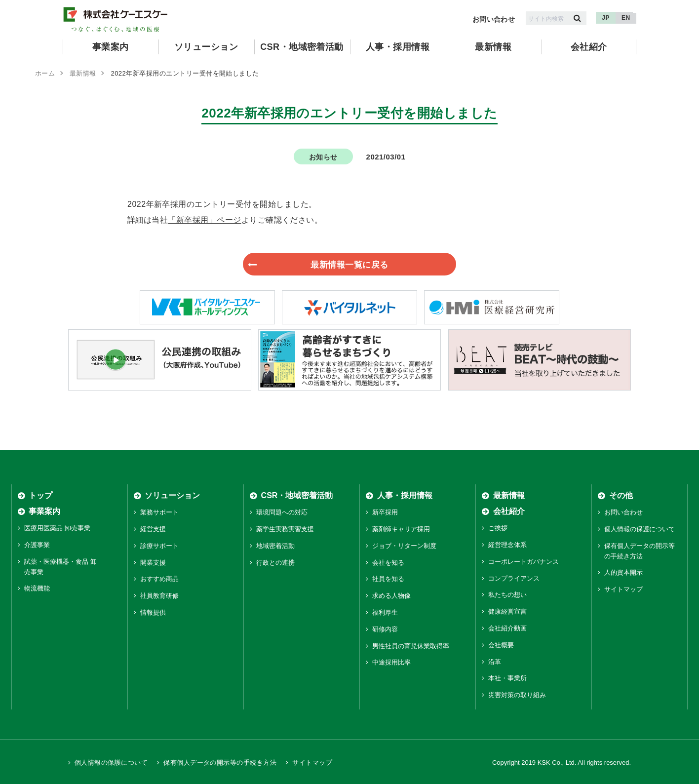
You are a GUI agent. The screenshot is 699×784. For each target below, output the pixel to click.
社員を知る (388, 579)
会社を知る (388, 563)
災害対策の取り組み (517, 695)
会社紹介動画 (507, 629)
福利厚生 (385, 613)
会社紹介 (589, 47)
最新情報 (493, 47)
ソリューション (206, 47)
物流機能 (37, 589)
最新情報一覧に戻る (340, 264)
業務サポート (159, 513)
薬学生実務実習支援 (285, 529)
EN (626, 18)
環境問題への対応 (282, 513)
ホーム (45, 73)
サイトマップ (623, 590)
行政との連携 (275, 563)
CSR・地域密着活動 (302, 47)
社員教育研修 (159, 596)
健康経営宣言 (507, 612)
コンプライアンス (514, 579)
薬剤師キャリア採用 (401, 529)
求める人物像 (391, 596)
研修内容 (385, 630)
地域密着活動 (275, 546)
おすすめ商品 (159, 579)
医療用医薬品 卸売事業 (57, 529)
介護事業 (37, 545)
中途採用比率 (391, 663)
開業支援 (153, 563)
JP (606, 18)
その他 (621, 496)
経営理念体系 (507, 545)
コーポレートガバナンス (524, 562)
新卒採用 (385, 513)
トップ (40, 496)
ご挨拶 (498, 529)
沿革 (495, 662)
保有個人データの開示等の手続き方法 (220, 763)
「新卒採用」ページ (204, 220)
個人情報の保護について (640, 529)
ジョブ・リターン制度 (404, 546)
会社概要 (501, 646)
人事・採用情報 (398, 47)
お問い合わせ (494, 19)
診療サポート (159, 546)
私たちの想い (507, 595)
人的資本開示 (623, 573)
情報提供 (153, 613)
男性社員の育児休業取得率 (411, 647)
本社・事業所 (507, 679)
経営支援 (153, 529)
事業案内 (111, 47)
